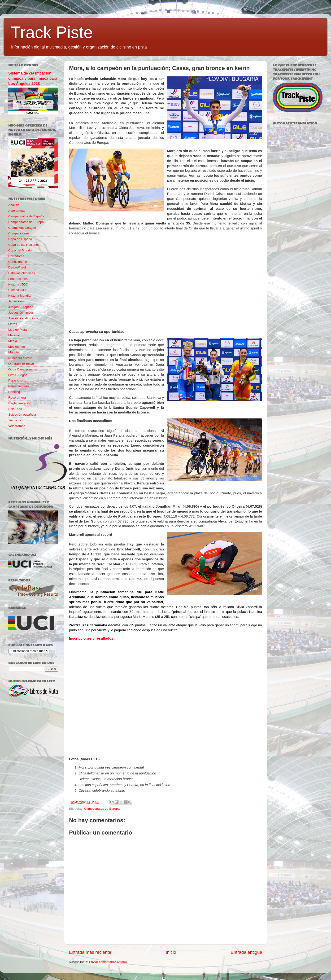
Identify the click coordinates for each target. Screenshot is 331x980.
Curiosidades (18, 262)
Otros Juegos (18, 375)
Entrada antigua (246, 952)
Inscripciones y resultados (91, 638)
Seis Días (15, 409)
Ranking (14, 392)
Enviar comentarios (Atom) (108, 962)
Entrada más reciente (90, 952)
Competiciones (19, 233)
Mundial (14, 352)
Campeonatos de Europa (102, 809)
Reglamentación (20, 403)
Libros (13, 324)
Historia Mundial (20, 296)
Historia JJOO (18, 284)
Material (14, 335)
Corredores (16, 256)
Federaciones (18, 279)
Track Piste (52, 32)
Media (13, 341)
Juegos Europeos (21, 307)
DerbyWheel (17, 267)
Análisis (14, 205)
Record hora (17, 398)
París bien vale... (20, 386)
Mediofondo (17, 347)
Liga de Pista (17, 330)
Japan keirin (17, 301)
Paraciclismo (17, 380)
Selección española (22, 415)
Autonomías (17, 211)
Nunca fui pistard (20, 358)
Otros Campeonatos (23, 369)
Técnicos (15, 420)
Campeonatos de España (26, 216)
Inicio (171, 952)
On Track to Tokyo (21, 364)
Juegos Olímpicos (21, 313)
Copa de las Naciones (24, 245)
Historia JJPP (18, 290)
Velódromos (17, 426)
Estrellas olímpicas (22, 273)
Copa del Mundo (20, 250)
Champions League (22, 228)
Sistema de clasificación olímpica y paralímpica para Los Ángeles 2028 (33, 78)
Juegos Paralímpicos (23, 318)
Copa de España (20, 239)
